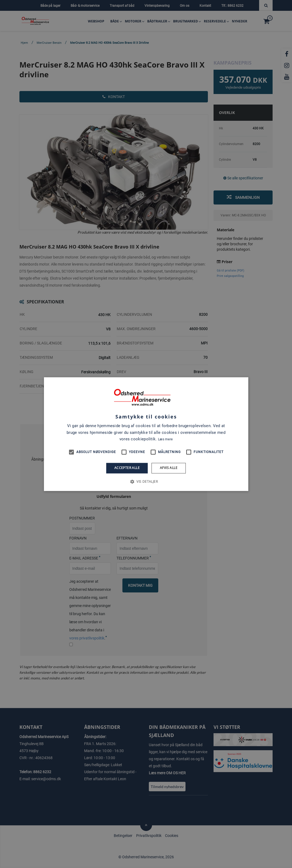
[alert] (146, 434)
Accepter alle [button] (127, 468)
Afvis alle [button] (169, 468)
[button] (146, 481)
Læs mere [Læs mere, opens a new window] (165, 440)
